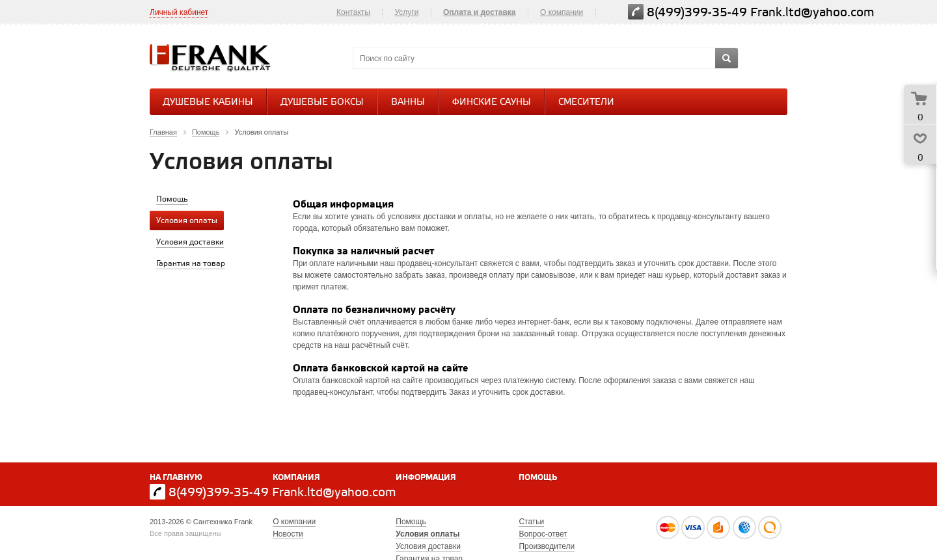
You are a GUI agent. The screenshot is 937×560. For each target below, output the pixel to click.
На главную (176, 478)
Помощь (538, 478)
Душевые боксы (322, 102)
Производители (547, 546)
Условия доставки (428, 546)
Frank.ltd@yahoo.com (812, 13)
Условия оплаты (428, 534)
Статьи (531, 522)
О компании (562, 12)
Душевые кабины (208, 102)
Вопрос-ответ (543, 534)
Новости (288, 534)
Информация (426, 478)
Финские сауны (492, 102)
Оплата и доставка (480, 12)
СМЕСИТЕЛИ (586, 102)
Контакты (353, 12)
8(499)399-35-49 (697, 13)
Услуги (406, 12)
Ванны (408, 102)
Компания (296, 478)
